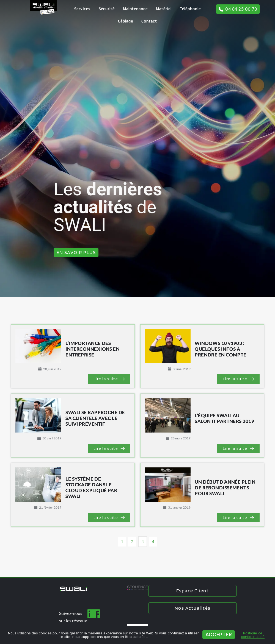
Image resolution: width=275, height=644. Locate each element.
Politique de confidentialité (253, 635)
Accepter (219, 635)
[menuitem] (82, 9)
